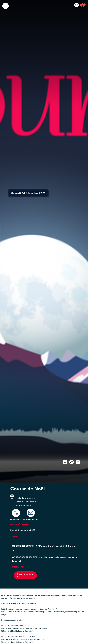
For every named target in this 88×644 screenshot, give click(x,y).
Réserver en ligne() (25, 575)
